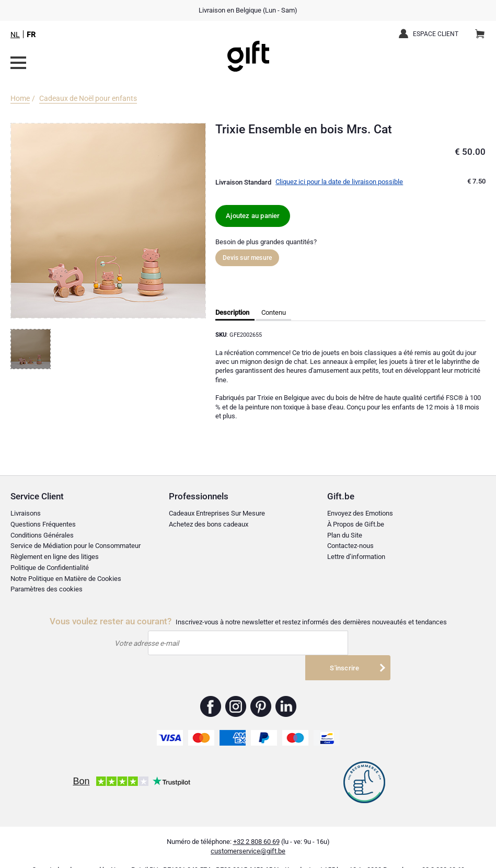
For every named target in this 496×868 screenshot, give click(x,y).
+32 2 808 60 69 (256, 824)
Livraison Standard (243, 182)
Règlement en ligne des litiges (55, 557)
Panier (483, 30)
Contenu (274, 312)
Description (232, 312)
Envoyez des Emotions (360, 513)
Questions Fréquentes (43, 524)
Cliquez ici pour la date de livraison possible (339, 182)
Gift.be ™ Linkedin (286, 689)
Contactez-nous (350, 546)
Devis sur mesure (247, 258)
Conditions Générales (42, 535)
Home (20, 98)
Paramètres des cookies (47, 589)
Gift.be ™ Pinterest (261, 689)
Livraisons (26, 513)
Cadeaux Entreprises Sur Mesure (217, 513)
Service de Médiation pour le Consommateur (76, 546)
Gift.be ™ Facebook (211, 689)
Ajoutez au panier (253, 216)
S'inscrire (344, 643)
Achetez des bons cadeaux (209, 524)
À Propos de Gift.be (356, 524)
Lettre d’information (356, 557)
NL (15, 35)
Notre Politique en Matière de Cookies (66, 579)
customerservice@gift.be (248, 834)
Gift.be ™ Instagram (236, 689)
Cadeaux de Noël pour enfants (88, 98)
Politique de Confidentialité (50, 568)
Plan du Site (345, 535)
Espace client (436, 34)
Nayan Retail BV (134, 853)
